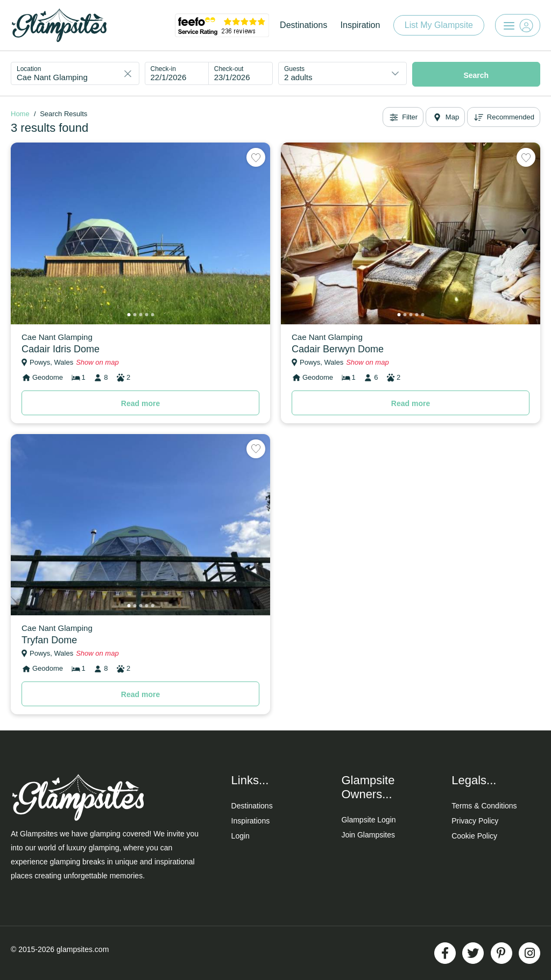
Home (20, 114)
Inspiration (361, 25)
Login (241, 836)
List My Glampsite (439, 25)
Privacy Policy (475, 821)
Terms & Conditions (484, 806)
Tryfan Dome (49, 640)
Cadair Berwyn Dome (338, 349)
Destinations (303, 25)
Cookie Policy (474, 836)
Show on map (97, 362)
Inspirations (251, 821)
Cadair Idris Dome (61, 349)
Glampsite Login (368, 820)
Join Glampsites (368, 835)
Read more (140, 403)
